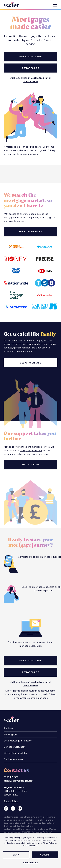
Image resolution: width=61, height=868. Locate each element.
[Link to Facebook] (6, 808)
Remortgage (31, 68)
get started (31, 464)
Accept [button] (45, 855)
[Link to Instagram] (20, 808)
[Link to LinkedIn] (13, 808)
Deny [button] (16, 855)
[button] (55, 5)
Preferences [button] (31, 863)
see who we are (31, 363)
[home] (13, 4)
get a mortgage (31, 57)
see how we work (31, 231)
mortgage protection (31, 450)
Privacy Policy (48, 843)
